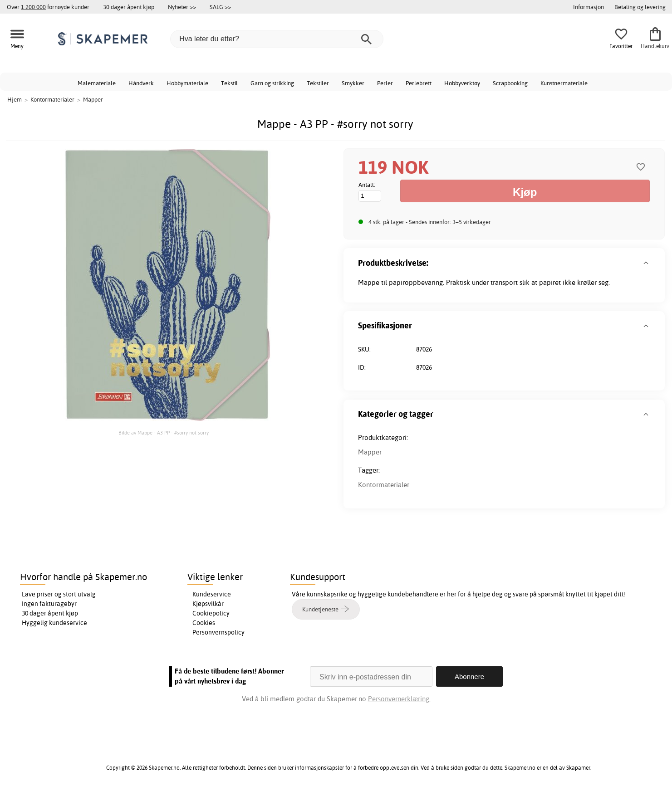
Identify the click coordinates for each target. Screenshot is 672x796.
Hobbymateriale (187, 83)
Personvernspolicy (218, 632)
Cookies (204, 623)
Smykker (353, 83)
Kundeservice (212, 594)
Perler (385, 83)
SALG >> (220, 7)
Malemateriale (97, 83)
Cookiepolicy (211, 613)
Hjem (15, 99)
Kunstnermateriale (564, 83)
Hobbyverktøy (462, 83)
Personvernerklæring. (399, 699)
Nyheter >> (182, 7)
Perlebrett (419, 83)
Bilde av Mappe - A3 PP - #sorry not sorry (164, 433)
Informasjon (589, 7)
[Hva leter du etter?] (277, 39)
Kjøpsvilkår (208, 604)
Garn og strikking (272, 83)
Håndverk (141, 83)
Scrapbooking (510, 83)
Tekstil (229, 83)
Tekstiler (318, 83)
